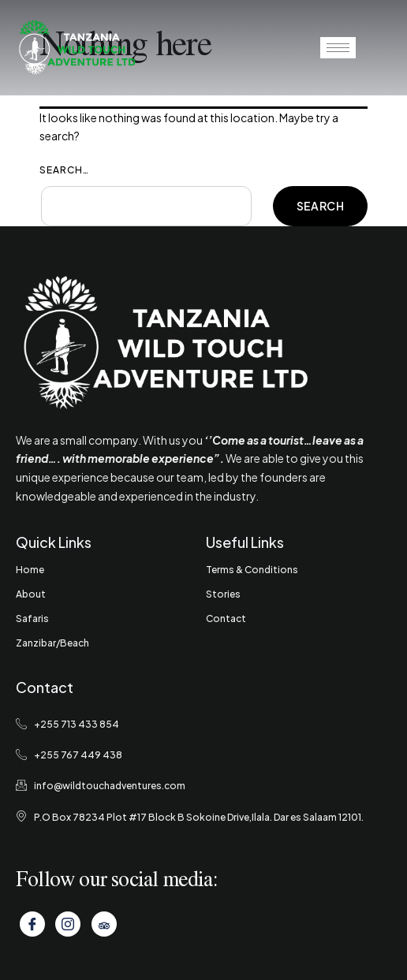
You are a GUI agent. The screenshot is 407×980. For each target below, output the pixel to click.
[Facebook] (32, 924)
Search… (64, 170)
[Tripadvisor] (104, 924)
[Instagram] (68, 924)
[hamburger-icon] (338, 48)
